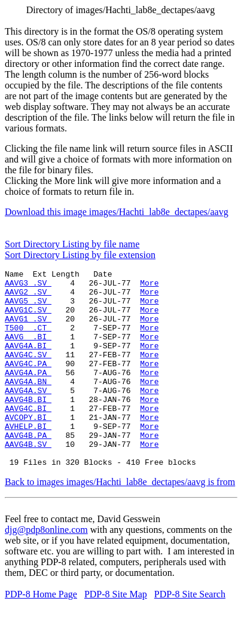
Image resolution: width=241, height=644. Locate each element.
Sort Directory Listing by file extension (80, 255)
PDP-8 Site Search (190, 634)
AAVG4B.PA (28, 469)
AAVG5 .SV (28, 308)
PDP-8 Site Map (116, 634)
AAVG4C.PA (28, 383)
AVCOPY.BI (28, 447)
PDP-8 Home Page (41, 634)
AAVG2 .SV (28, 297)
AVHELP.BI (28, 458)
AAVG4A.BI (28, 361)
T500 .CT (28, 340)
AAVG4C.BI (28, 437)
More (149, 286)
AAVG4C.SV (28, 372)
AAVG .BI (28, 351)
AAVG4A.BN (28, 404)
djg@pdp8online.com (46, 569)
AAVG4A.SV (28, 415)
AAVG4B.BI (28, 426)
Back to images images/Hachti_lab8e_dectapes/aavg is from (120, 521)
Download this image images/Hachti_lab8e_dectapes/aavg (117, 212)
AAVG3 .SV (28, 286)
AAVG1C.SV (28, 318)
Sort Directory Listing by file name (72, 244)
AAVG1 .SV (28, 329)
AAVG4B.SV (28, 480)
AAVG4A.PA (28, 394)
